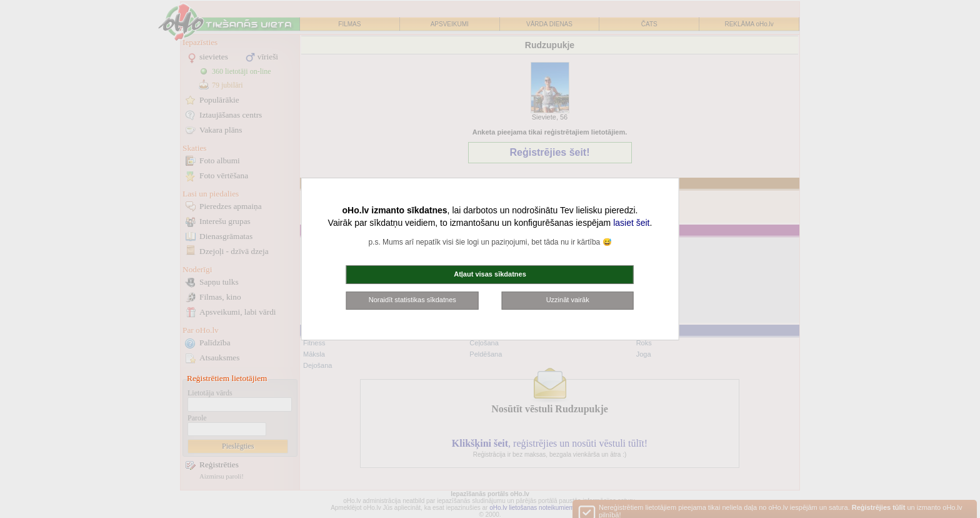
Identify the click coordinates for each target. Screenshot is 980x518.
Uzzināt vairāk (568, 300)
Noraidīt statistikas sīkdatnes (412, 300)
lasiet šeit (631, 223)
